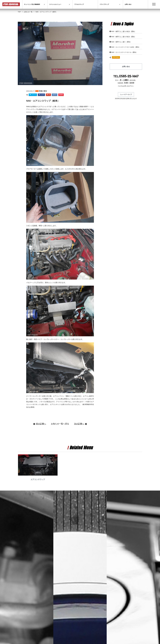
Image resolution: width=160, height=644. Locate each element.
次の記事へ (79, 424)
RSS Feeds (116, 57)
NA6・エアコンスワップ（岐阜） (43, 101)
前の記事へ (41, 424)
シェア (41, 95)
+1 (48, 95)
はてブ (55, 95)
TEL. (126, 77)
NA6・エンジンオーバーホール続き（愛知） (126, 47)
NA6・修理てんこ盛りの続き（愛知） (123, 31)
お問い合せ (126, 67)
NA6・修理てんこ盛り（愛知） (121, 42)
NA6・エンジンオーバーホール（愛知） (124, 52)
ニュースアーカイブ (126, 94)
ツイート (33, 95)
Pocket (61, 95)
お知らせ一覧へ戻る (60, 424)
